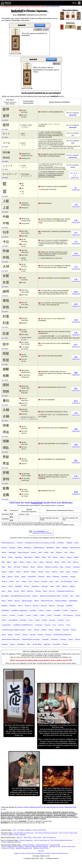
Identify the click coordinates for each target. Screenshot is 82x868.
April (49, 577)
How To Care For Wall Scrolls (68, 833)
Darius (10, 635)
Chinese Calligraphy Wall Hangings (12, 847)
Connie (47, 625)
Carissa (4, 615)
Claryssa (52, 620)
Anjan (23, 577)
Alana (29, 562)
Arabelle (65, 577)
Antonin (41, 577)
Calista (41, 610)
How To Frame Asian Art (42, 840)
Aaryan (4, 548)
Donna (65, 644)
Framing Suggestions (26, 840)
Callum (48, 610)
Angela (75, 572)
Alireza (76, 562)
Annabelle (32, 577)
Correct (61, 625)
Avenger (45, 586)
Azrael (16, 591)
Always (40, 567)
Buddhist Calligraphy (20, 610)
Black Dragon (27, 601)
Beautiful (5, 596)
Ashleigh (18, 586)
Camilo (65, 610)
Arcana (4, 581)
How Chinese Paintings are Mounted (46, 833)
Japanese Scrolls (55, 847)
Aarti (77, 543)
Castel (28, 615)
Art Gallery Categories (25, 830)
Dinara (13, 644)
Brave (20, 606)
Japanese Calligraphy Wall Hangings (36, 847)
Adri (52, 552)
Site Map (41, 851)
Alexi (64, 562)
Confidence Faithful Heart (23, 625)
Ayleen (65, 586)
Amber (11, 572)
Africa (4, 557)
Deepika (46, 639)
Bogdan (5, 606)
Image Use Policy (20, 853)
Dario (4, 635)
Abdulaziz (28, 548)
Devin (71, 639)
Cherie (78, 615)
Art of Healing (66, 581)
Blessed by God (47, 601)
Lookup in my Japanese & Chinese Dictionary (42, 532)
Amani (4, 572)
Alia (69, 562)
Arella (12, 581)
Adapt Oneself (23, 552)
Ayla (58, 586)
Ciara (31, 620)
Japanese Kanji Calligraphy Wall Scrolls (31, 807)
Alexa (42, 562)
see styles (5, 120)
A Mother (61, 543)
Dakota (58, 630)
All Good (17, 567)
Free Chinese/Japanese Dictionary (61, 840)
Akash (76, 557)
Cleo (68, 620)
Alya (62, 567)
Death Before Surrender (31, 639)
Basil (45, 591)
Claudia (61, 620)
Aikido (37, 557)
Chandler (57, 615)
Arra (57, 581)
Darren (18, 635)
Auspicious (35, 586)
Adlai (46, 552)
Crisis (68, 625)
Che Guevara (68, 615)
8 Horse (20, 543)
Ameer (19, 572)
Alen (35, 562)
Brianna (52, 606)
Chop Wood (13, 620)
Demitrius (55, 639)
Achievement (75, 548)
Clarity (44, 620)
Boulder (13, 606)
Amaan (68, 567)
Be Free (52, 591)
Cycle (30, 630)
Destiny (63, 639)
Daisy (51, 630)
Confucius (39, 625)
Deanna (48, 635)
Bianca (17, 601)
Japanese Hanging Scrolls (24, 848)
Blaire (37, 601)
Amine (34, 572)
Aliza (10, 567)
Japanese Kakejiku (29, 845)
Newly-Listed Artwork (39, 830)
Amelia (26, 572)
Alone (33, 567)
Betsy (4, 601)
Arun (76, 581)
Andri (62, 572)
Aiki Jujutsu (28, 557)
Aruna (4, 586)
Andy (68, 572)
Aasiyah (12, 548)
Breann (36, 606)
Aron (51, 581)
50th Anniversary (8, 543)
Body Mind (73, 601)
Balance (30, 591)
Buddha (69, 606)
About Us (19, 837)
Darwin (33, 635)
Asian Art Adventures (49, 837)
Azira (4, 591)
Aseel (11, 586)
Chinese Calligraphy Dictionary (11, 842)
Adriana (59, 552)
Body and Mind (61, 601)
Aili (49, 557)
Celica (49, 615)
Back (23, 591)
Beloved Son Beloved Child (50, 596)
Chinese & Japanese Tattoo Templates (13, 835)
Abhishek (50, 548)
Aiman (55, 557)
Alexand (49, 562)
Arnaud (44, 581)
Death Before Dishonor (62, 635)
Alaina (22, 562)
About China (28, 837)
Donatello (57, 644)
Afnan (72, 552)
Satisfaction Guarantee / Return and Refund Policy (52, 853)
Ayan (52, 586)
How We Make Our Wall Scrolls (23, 833)
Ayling (72, 586)
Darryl (25, 635)
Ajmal (69, 557)
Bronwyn (61, 606)
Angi (3, 577)
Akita (15, 562)
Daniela (66, 630)
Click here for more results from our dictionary (41, 502)
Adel (40, 552)
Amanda (77, 567)
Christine (23, 620)
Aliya (4, 567)
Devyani (5, 644)
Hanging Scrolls (55, 845)
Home (14, 830)
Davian (40, 635)
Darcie (73, 630)
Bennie (65, 596)
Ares (18, 581)
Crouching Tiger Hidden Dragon (13, 630)
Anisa (17, 577)
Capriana (74, 610)
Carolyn (21, 615)
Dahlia (44, 630)
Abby (20, 548)
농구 (47, 30)
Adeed (34, 552)
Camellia (57, 610)
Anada (41, 572)
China (4, 620)
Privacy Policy (31, 853)
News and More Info (52, 6)
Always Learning (51, 567)
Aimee (63, 557)
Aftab (11, 557)
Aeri (66, 552)
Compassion (6, 625)
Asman (27, 586)
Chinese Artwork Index (68, 847)
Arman (37, 581)
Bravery (28, 606)
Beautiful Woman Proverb (21, 596)
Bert (72, 596)
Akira (9, 562)
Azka (10, 591)
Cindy (37, 620)
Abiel (58, 548)
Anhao (10, 577)
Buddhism (5, 610)
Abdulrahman (39, 548)
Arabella (56, 577)
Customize (40, 25)
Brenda (44, 606)
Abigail (65, 548)
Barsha (38, 591)
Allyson (25, 567)
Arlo (30, 581)
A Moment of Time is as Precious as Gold (40, 543)
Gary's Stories (37, 837)
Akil (3, 562)
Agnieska (18, 557)
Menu (77, 3)
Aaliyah (69, 543)
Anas (48, 572)
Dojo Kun (47, 644)
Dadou (37, 630)
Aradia (73, 577)
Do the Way (37, 644)
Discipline (21, 644)
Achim (4, 552)
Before (35, 596)
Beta (78, 596)
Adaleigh (12, 552)
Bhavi (10, 601)
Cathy (35, 615)
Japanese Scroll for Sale (41, 848)
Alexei (57, 562)
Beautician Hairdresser (66, 591)
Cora (54, 625)
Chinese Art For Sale (8, 848)
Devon (78, 639)
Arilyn (24, 581)
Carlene (12, 615)
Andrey (55, 572)
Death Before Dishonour (11, 639)
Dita (29, 644)
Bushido (33, 610)
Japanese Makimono (42, 845)
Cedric (42, 615)
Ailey (44, 557)
